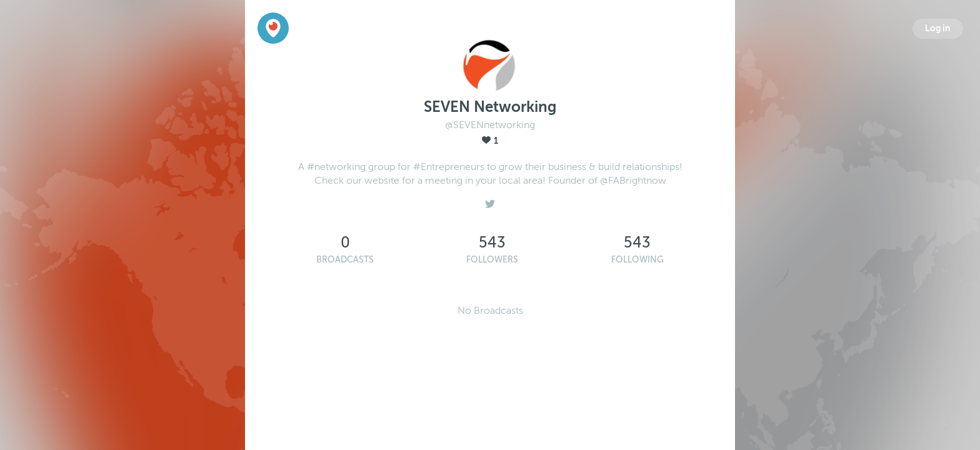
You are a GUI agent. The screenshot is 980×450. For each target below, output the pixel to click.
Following (637, 260)
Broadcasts (345, 260)
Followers (492, 260)
